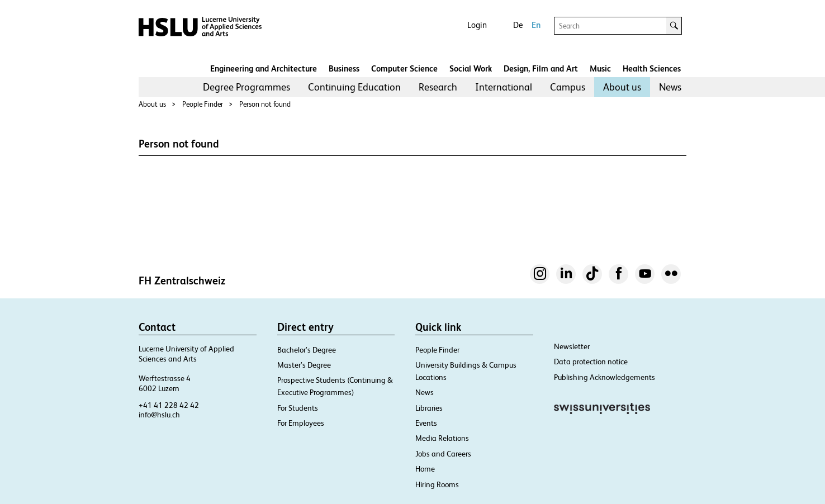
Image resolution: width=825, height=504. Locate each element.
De (518, 25)
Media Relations (442, 438)
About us (622, 87)
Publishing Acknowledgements (604, 377)
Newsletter (572, 346)
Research (438, 87)
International (504, 87)
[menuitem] (246, 87)
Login (477, 25)
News (670, 87)
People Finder (203, 104)
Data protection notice (591, 362)
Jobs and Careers (443, 454)
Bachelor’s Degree (307, 350)
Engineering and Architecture (264, 68)
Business (344, 68)
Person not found (265, 104)
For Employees (301, 423)
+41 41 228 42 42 (169, 405)
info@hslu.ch (159, 415)
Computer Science (404, 68)
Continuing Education (354, 87)
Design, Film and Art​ (541, 68)
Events (426, 423)
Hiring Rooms (437, 484)
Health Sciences (652, 68)
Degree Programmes (246, 87)
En (536, 25)
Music (600, 68)
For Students (298, 408)
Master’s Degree (304, 365)
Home (425, 469)
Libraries (429, 408)
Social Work (471, 68)
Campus (568, 87)
